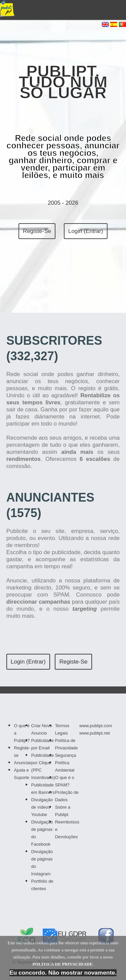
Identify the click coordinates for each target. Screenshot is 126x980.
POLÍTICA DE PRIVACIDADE (62, 964)
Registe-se (37, 231)
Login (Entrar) (86, 231)
